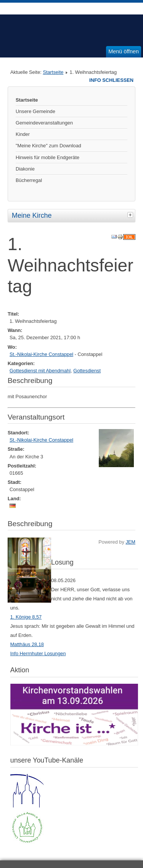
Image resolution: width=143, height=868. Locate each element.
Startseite (53, 72)
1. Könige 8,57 (26, 617)
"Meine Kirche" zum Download (48, 146)
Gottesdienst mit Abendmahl (40, 371)
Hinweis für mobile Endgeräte (47, 157)
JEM (130, 542)
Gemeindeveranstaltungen (44, 123)
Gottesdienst (87, 371)
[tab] (131, 215)
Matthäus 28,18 (27, 644)
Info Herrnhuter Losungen (38, 653)
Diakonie (25, 169)
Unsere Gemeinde (35, 111)
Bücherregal (29, 180)
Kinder (23, 134)
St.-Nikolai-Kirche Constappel (41, 354)
